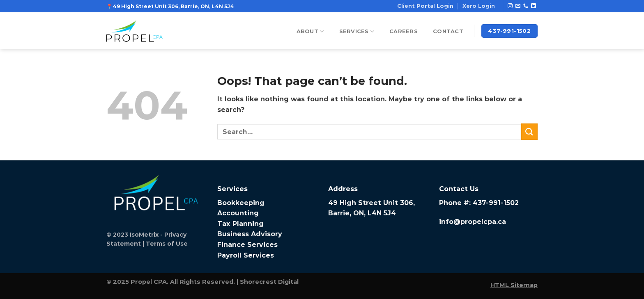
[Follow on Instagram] (510, 6)
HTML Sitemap (514, 285)
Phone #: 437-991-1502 (479, 203)
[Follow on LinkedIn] (534, 6)
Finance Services (247, 245)
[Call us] (526, 6)
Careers (404, 31)
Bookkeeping (241, 203)
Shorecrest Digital (269, 282)
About (310, 31)
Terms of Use (167, 244)
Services (357, 31)
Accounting (238, 213)
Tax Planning (240, 224)
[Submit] (529, 131)
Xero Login (479, 6)
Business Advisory (250, 234)
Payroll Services (246, 255)
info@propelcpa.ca (473, 222)
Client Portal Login (425, 6)
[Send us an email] (518, 6)
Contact (448, 31)
